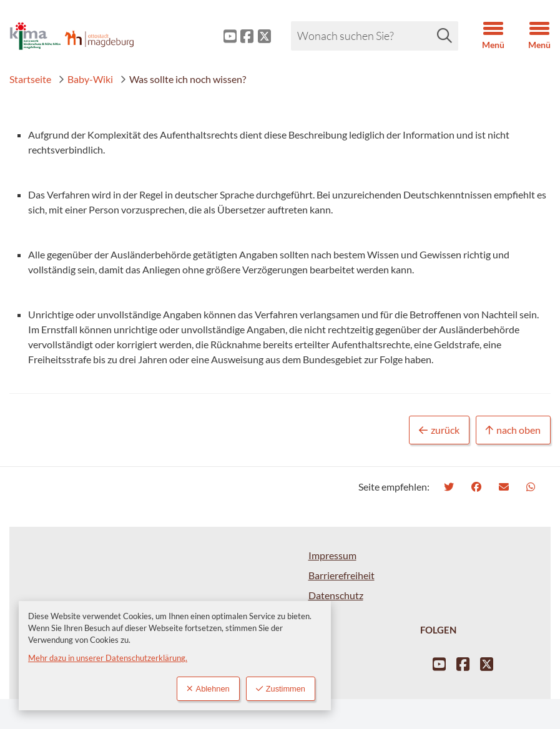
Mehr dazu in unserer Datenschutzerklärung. (108, 658)
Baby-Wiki (86, 79)
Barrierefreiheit (341, 575)
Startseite (30, 79)
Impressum (332, 555)
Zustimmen (281, 689)
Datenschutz (336, 595)
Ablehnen (208, 689)
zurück (439, 430)
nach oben (513, 430)
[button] (484, 36)
